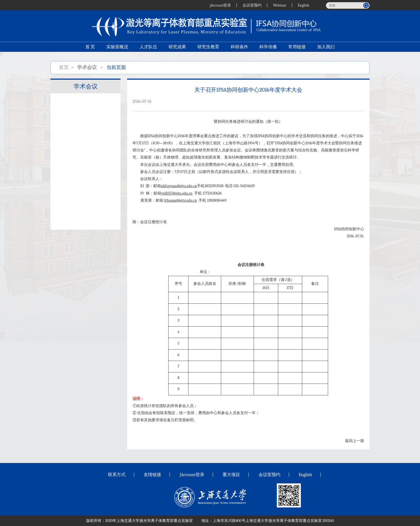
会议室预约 (252, 5)
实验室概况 (117, 48)
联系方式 (117, 475)
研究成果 (177, 48)
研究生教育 (208, 48)
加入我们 (326, 48)
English (303, 5)
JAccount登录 (192, 475)
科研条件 (239, 48)
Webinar (280, 5)
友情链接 (152, 475)
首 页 (90, 48)
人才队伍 (148, 48)
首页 (64, 68)
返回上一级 (355, 441)
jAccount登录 (220, 5)
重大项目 (231, 475)
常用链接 (297, 48)
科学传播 (268, 48)
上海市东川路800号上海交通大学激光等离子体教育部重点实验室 (267, 521)
